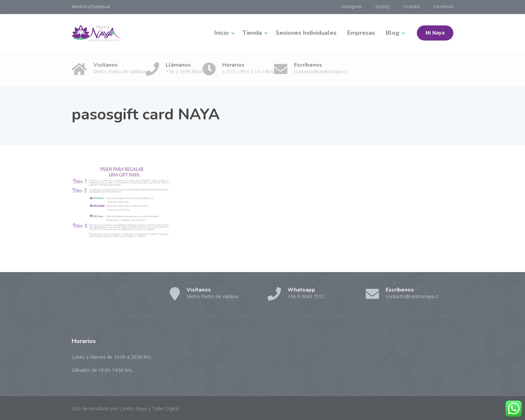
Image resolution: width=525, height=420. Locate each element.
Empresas (361, 33)
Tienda (252, 33)
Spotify (383, 6)
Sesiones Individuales (306, 33)
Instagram (352, 6)
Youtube (412, 6)
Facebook (443, 6)
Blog (392, 33)
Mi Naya (435, 33)
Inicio (221, 33)
